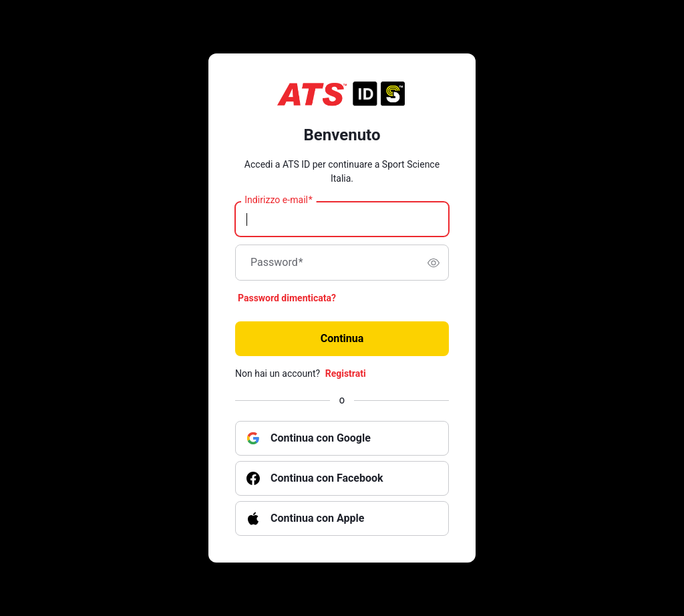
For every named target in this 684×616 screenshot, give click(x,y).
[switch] (434, 263)
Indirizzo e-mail (279, 200)
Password (277, 263)
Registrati (346, 373)
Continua (342, 338)
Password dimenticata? (287, 298)
